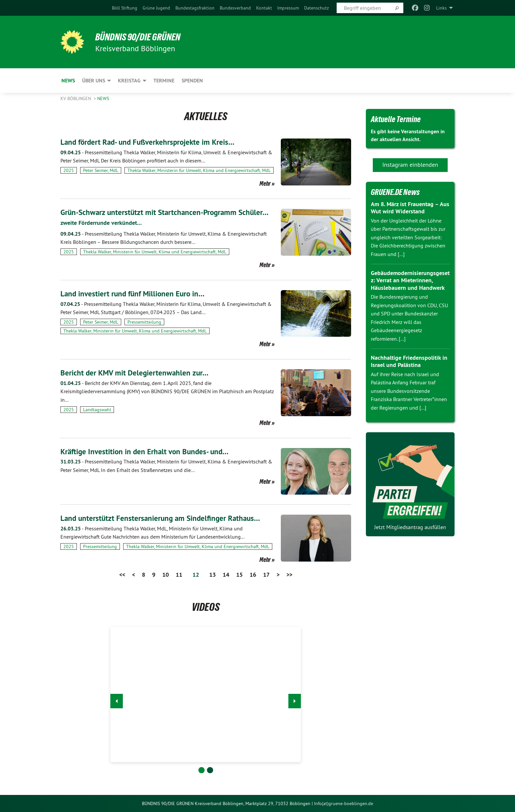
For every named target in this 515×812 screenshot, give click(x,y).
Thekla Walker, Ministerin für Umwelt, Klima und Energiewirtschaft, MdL (199, 170)
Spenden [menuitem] (192, 81)
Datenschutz (316, 8)
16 (253, 575)
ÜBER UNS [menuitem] (94, 81)
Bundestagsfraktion (195, 8)
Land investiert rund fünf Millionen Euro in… (134, 293)
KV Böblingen (76, 98)
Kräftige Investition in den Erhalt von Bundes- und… (147, 451)
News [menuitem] (68, 81)
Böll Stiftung (125, 8)
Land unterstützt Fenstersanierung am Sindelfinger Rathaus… (163, 518)
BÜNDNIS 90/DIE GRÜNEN (141, 37)
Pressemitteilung (144, 322)
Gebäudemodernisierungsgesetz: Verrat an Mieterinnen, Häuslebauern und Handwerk (410, 280)
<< (122, 575)
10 (166, 575)
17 (266, 575)
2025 (69, 170)
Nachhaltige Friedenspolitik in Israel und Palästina (409, 361)
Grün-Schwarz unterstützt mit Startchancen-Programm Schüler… (167, 212)
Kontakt (264, 8)
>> (289, 575)
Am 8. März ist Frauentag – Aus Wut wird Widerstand (410, 208)
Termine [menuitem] (164, 81)
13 (213, 575)
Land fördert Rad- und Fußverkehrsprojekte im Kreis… (150, 142)
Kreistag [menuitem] (129, 81)
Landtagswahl (97, 409)
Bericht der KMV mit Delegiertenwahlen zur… (136, 372)
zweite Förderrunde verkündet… (101, 223)
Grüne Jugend (156, 8)
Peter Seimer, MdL (101, 170)
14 (226, 575)
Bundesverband (235, 8)
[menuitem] (125, 8)
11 (179, 575)
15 (239, 575)
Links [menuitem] (441, 8)
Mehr (265, 183)
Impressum (288, 8)
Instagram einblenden (410, 165)
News (103, 98)
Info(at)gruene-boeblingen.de (344, 803)
